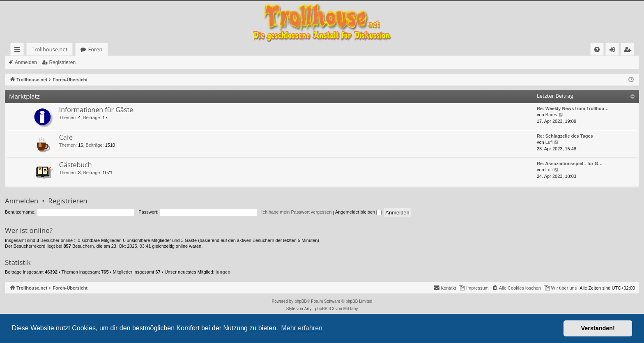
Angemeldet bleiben (358, 212)
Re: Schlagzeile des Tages (565, 136)
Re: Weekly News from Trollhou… (573, 108)
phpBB (301, 301)
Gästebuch (76, 165)
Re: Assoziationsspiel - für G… (570, 163)
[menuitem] (487, 49)
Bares (551, 115)
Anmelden (26, 62)
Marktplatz (24, 96)
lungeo (223, 272)
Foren (79, 49)
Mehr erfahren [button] (302, 328)
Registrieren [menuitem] (629, 51)
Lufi (549, 142)
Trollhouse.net (33, 49)
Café (66, 137)
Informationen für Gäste (96, 110)
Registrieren (62, 62)
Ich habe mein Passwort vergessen (296, 212)
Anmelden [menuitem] (614, 51)
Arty (308, 309)
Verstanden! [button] (598, 328)
